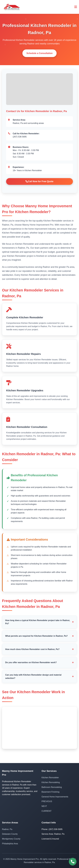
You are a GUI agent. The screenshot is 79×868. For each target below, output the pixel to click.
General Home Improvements (55, 797)
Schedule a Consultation (39, 53)
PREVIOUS (47, 801)
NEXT (44, 806)
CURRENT (47, 811)
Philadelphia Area (10, 844)
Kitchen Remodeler (50, 778)
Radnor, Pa (7, 829)
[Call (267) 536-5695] (73, 862)
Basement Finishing (51, 792)
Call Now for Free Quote (39, 181)
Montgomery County (11, 839)
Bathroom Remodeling (52, 787)
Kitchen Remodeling (51, 782)
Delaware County (10, 834)
